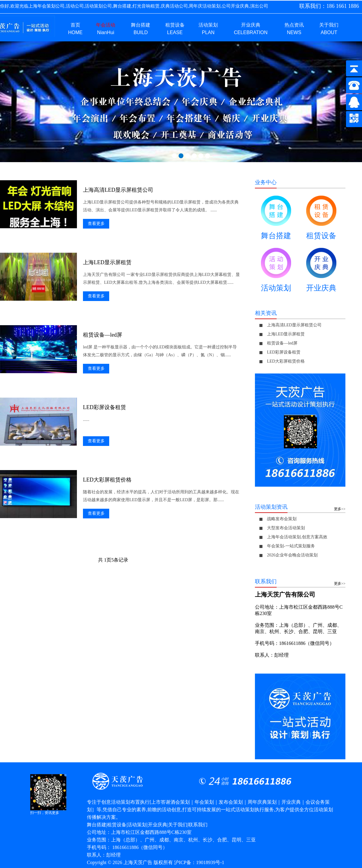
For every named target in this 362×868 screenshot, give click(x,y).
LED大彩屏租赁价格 (107, 480)
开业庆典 (321, 272)
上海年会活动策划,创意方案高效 (297, 537)
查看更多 (96, 224)
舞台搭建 (276, 220)
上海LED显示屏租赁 (107, 262)
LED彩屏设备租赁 (105, 407)
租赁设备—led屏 (103, 335)
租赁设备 (321, 220)
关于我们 (178, 825)
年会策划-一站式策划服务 (291, 546)
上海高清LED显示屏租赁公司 (118, 190)
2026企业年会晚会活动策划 (292, 555)
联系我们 (198, 825)
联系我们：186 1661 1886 (329, 6)
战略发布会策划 (282, 519)
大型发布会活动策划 (286, 528)
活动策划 (276, 272)
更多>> (340, 509)
